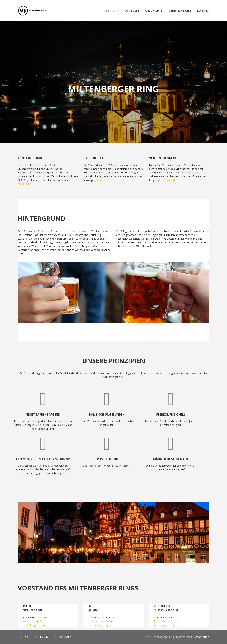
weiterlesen (24, 184)
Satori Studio (202, 637)
